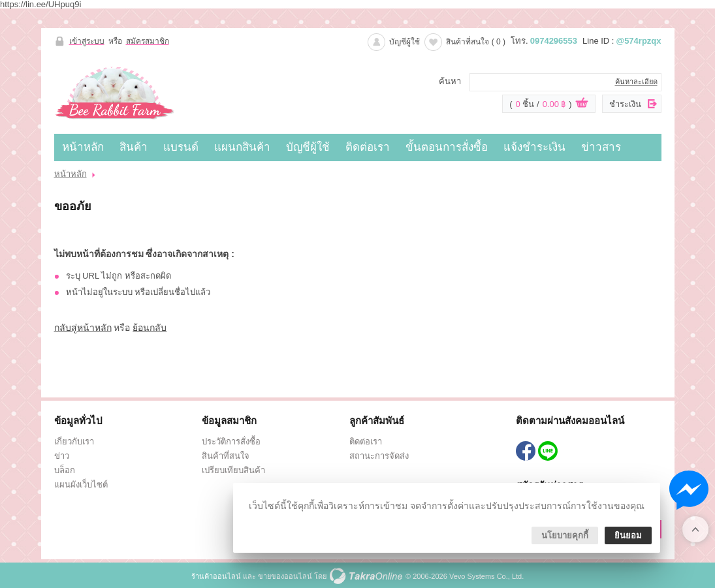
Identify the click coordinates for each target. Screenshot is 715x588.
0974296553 (554, 41)
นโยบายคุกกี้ (565, 535)
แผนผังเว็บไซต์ (81, 485)
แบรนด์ (181, 147)
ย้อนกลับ (150, 328)
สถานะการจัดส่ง (379, 456)
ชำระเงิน (625, 104)
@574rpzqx (638, 41)
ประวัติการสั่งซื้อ (231, 441)
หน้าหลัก (83, 147)
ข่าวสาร (601, 147)
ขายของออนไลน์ (285, 576)
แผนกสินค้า (242, 147)
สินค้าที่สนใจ (476, 42)
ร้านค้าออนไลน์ (216, 576)
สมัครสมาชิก (148, 41)
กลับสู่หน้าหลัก (83, 328)
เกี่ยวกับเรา (74, 441)
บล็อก (65, 470)
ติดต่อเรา (368, 147)
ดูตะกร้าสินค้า (582, 104)
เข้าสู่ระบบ (87, 41)
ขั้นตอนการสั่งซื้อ (447, 147)
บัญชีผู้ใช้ (405, 42)
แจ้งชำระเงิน (534, 147)
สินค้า (134, 147)
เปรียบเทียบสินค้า (233, 470)
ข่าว (62, 456)
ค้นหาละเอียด (636, 82)
